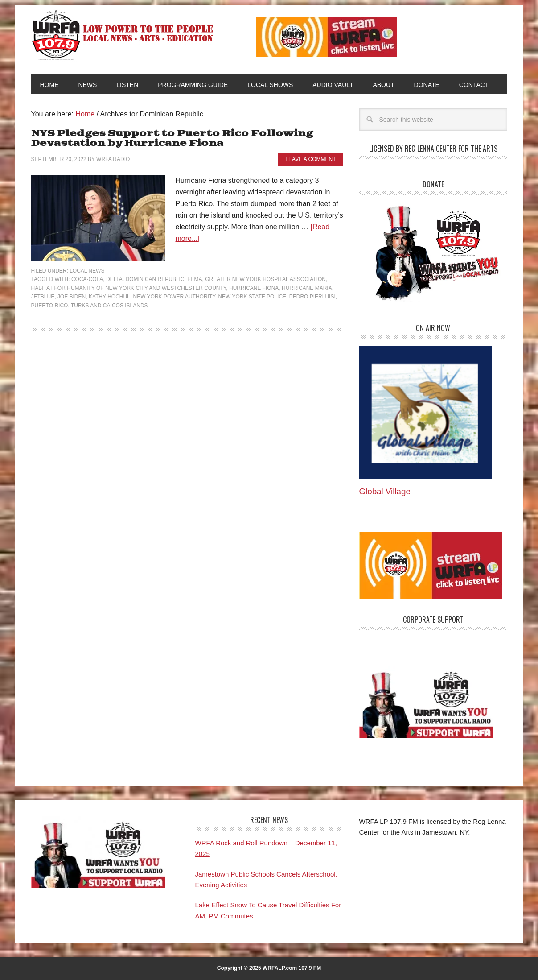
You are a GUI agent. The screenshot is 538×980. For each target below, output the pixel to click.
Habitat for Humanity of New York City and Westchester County (129, 288)
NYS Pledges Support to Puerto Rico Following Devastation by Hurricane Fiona (172, 139)
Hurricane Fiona (254, 288)
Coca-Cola (87, 279)
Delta (114, 279)
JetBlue (43, 297)
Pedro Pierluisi (312, 297)
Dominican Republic (155, 279)
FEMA (195, 279)
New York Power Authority (174, 297)
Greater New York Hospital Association (265, 279)
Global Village (385, 491)
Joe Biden (72, 297)
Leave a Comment (310, 159)
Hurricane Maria (307, 288)
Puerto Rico (50, 306)
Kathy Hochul (109, 297)
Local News (87, 271)
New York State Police (252, 297)
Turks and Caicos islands (109, 306)
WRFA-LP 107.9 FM (123, 35)
